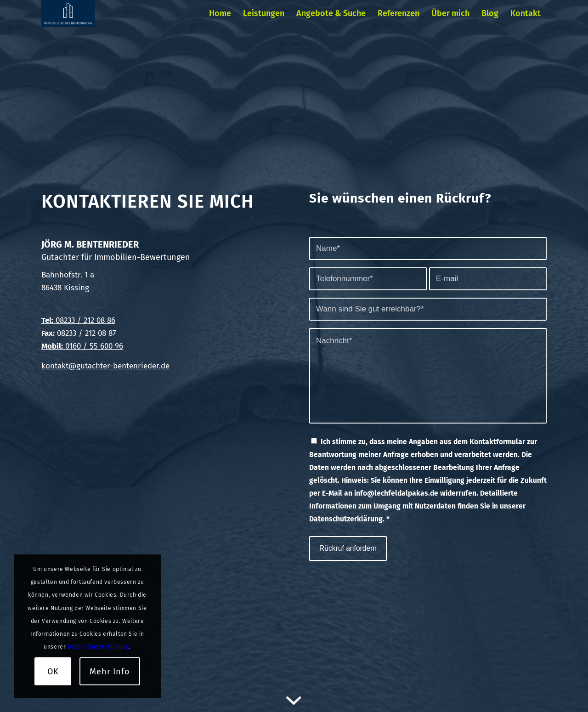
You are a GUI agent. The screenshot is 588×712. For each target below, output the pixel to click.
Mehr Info (110, 672)
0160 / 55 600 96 (82, 346)
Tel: (47, 320)
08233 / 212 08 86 (84, 320)
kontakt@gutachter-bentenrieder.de (105, 366)
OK (53, 672)
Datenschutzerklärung (346, 519)
